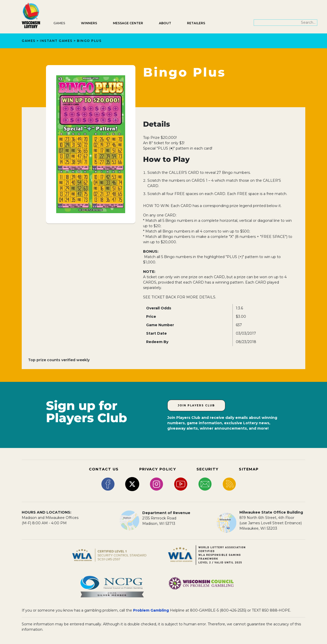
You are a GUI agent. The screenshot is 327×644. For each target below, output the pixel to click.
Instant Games (56, 41)
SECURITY (207, 469)
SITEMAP (249, 469)
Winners (89, 23)
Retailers (196, 23)
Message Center (128, 23)
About (165, 23)
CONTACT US (104, 469)
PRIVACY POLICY (158, 469)
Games (59, 23)
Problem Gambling (151, 610)
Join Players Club (196, 405)
